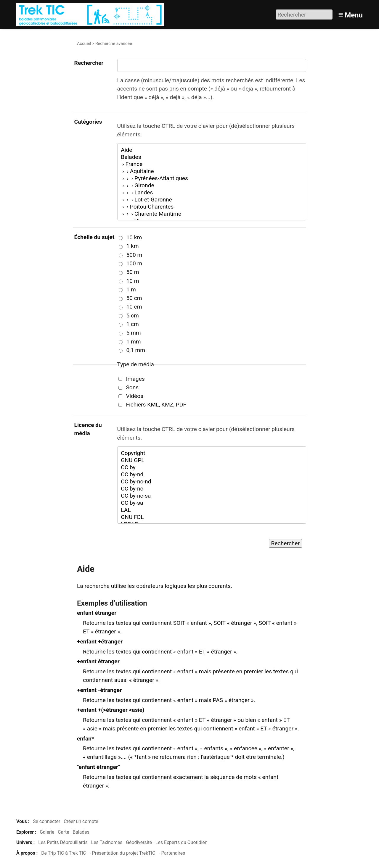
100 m (134, 263)
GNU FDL (212, 517)
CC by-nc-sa (212, 496)
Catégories (88, 122)
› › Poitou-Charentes (212, 207)
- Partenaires (172, 853)
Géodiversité (139, 842)
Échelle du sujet (94, 237)
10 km (134, 237)
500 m (134, 255)
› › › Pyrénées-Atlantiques (212, 178)
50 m (133, 272)
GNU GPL (212, 460)
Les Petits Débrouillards (63, 842)
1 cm (132, 324)
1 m (131, 289)
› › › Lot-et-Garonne (212, 200)
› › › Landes (212, 193)
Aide (212, 150)
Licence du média (88, 429)
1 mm (133, 342)
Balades (212, 157)
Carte (63, 832)
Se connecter (46, 821)
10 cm (134, 307)
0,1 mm (136, 350)
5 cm (132, 316)
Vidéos (135, 396)
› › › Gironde (212, 185)
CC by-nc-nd (212, 482)
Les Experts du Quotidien (181, 842)
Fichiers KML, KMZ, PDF (156, 405)
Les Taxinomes (107, 842)
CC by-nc (212, 489)
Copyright (212, 453)
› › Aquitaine (212, 171)
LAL (212, 510)
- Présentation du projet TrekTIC (122, 853)
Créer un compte (81, 821)
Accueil (84, 44)
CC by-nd (212, 475)
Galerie (47, 832)
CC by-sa (212, 503)
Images (135, 379)
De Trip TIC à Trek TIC (64, 853)
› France (212, 164)
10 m (133, 281)
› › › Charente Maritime (212, 214)
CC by (212, 467)
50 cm (134, 298)
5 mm (133, 333)
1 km (132, 246)
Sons (132, 387)
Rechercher (89, 63)
